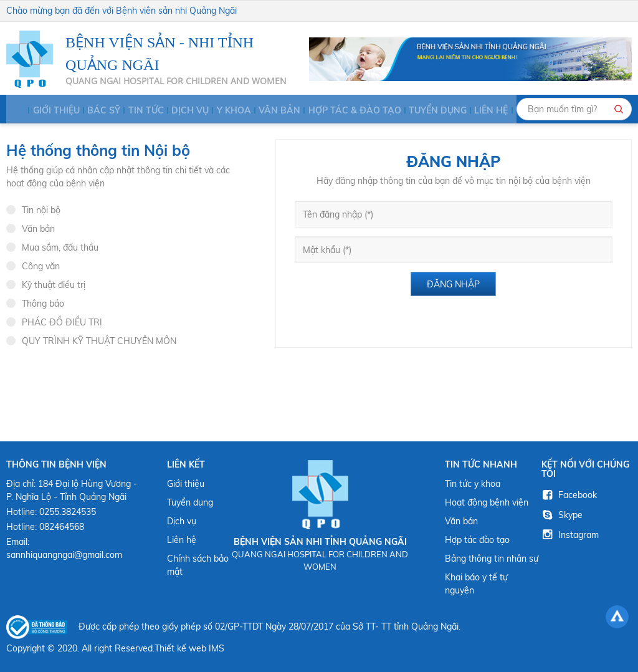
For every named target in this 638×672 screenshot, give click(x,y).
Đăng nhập (453, 284)
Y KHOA (221, 110)
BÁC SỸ (98, 110)
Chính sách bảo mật (198, 565)
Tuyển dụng (412, 110)
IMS (217, 648)
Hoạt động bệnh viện (487, 502)
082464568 (62, 527)
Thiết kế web (180, 648)
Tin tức (137, 110)
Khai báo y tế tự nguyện (476, 584)
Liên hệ (464, 110)
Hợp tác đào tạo (477, 540)
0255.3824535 (68, 512)
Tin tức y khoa (473, 484)
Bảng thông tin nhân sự (492, 559)
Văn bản (264, 110)
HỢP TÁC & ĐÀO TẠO (334, 110)
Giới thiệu (52, 110)
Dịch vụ (179, 110)
